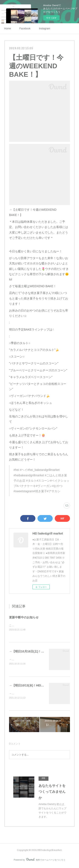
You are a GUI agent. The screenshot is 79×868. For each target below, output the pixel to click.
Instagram (45, 29)
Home (8, 29)
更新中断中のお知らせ (24, 617)
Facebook (25, 29)
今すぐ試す (51, 18)
